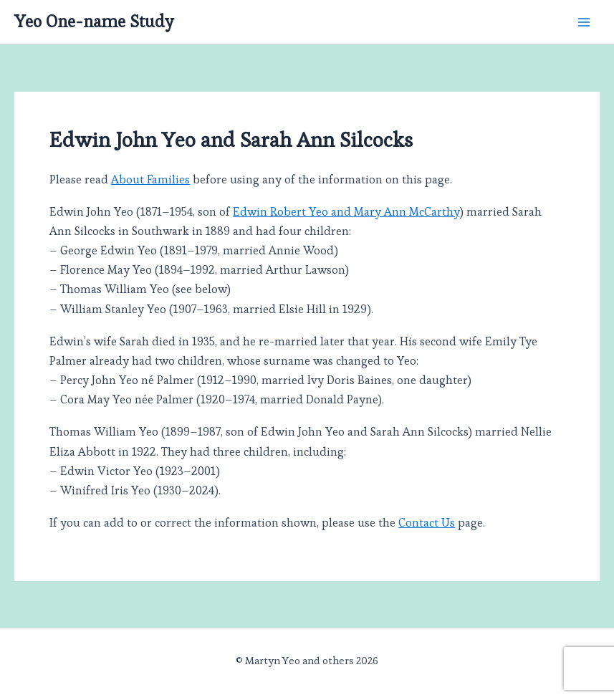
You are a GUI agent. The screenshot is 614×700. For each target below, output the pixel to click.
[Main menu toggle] (584, 22)
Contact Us (427, 523)
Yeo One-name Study (94, 21)
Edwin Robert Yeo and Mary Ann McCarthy (346, 212)
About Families (150, 179)
